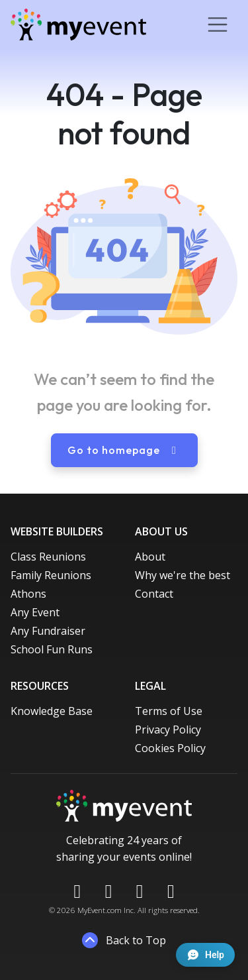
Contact (154, 594)
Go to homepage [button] (124, 450)
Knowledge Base (52, 711)
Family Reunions (51, 575)
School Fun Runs (52, 649)
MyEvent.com (100, 910)
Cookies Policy (170, 748)
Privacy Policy (168, 730)
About (150, 557)
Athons (28, 594)
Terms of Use (169, 711)
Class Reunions (48, 557)
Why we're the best (183, 575)
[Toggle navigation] (218, 25)
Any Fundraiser (48, 631)
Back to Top (124, 940)
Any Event (35, 612)
